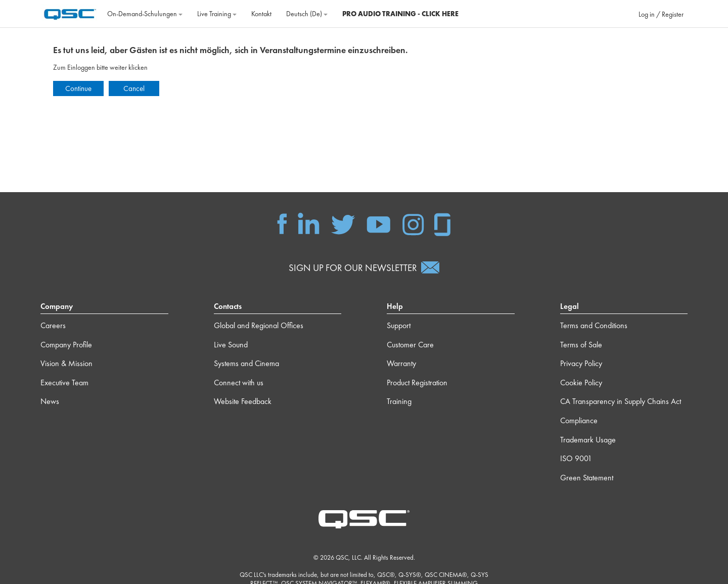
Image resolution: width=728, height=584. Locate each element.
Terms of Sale (581, 345)
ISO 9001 (576, 458)
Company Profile (66, 345)
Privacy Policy (581, 363)
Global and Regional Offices (259, 325)
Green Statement (587, 478)
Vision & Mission (66, 363)
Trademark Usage (588, 440)
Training (399, 401)
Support (399, 325)
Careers (53, 325)
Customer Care (410, 345)
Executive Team (64, 383)
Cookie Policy (581, 383)
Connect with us (239, 383)
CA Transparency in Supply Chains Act (621, 401)
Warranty (401, 363)
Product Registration (417, 383)
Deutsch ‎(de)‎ (307, 14)
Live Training (217, 14)
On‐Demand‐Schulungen (145, 14)
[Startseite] (70, 13)
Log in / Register (661, 14)
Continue (78, 88)
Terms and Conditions (594, 325)
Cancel (134, 88)
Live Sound (231, 345)
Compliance (579, 420)
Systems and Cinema (246, 363)
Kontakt (261, 14)
